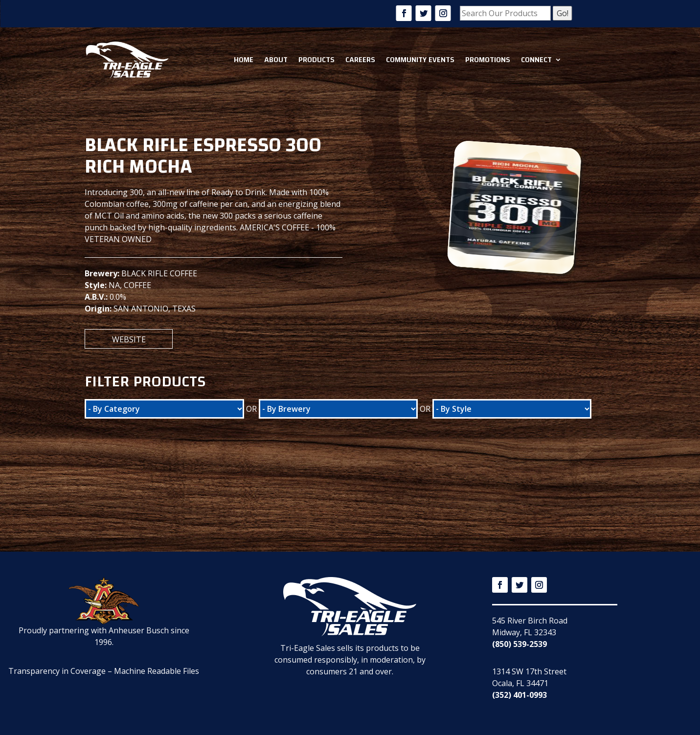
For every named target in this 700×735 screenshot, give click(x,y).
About (276, 60)
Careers (360, 60)
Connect (536, 60)
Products (316, 60)
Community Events (420, 60)
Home (244, 60)
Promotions (488, 60)
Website (129, 339)
